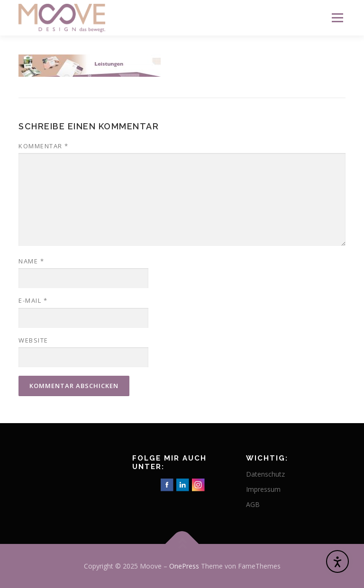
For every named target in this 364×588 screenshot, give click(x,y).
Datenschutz (265, 474)
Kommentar (44, 146)
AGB (253, 504)
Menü (337, 18)
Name (31, 261)
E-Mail (33, 300)
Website (33, 340)
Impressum (263, 489)
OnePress (184, 566)
